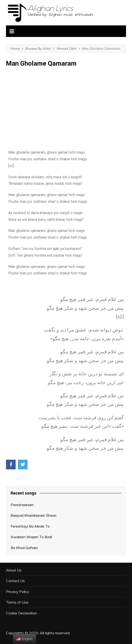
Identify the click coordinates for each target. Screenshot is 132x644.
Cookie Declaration (22, 613)
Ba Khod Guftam (24, 548)
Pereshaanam (22, 505)
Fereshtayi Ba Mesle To (30, 526)
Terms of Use (17, 602)
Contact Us (15, 581)
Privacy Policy (18, 592)
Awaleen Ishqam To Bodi (31, 537)
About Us (14, 570)
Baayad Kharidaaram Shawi (33, 515)
